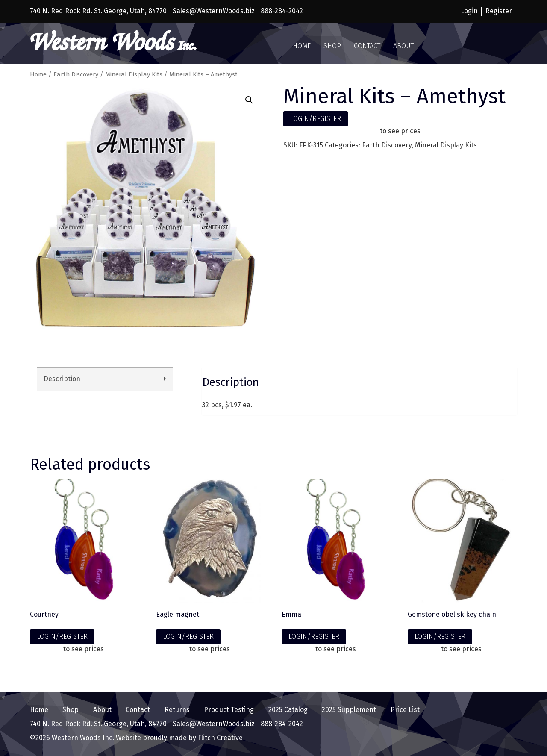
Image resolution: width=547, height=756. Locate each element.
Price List (405, 710)
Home (302, 46)
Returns (177, 710)
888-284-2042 (282, 11)
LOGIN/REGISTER (316, 119)
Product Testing (229, 710)
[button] (249, 100)
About (403, 46)
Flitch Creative (219, 738)
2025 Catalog (288, 710)
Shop (332, 46)
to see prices (400, 131)
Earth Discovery (76, 74)
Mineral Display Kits (134, 74)
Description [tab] (62, 379)
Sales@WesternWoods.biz (214, 11)
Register (499, 11)
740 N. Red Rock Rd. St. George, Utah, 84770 (98, 11)
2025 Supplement (349, 710)
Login (469, 11)
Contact (367, 46)
